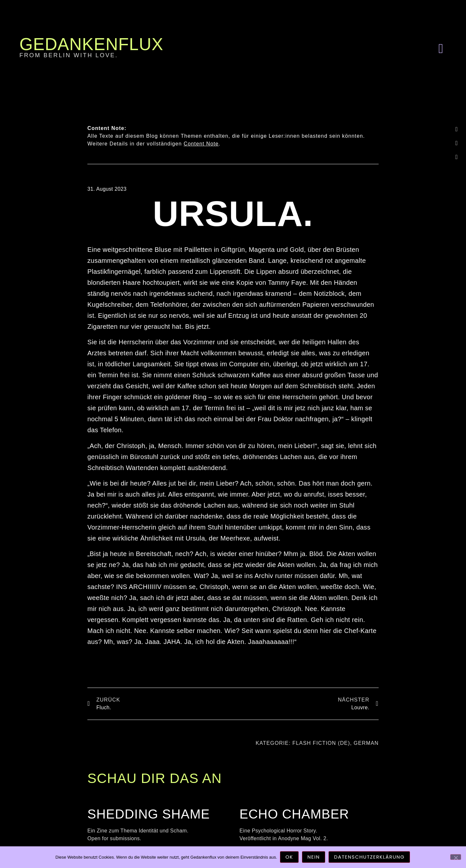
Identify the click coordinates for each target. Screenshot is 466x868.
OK (290, 857)
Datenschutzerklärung (370, 857)
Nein (314, 857)
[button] (441, 48)
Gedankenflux (91, 44)
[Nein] (456, 857)
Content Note (201, 144)
